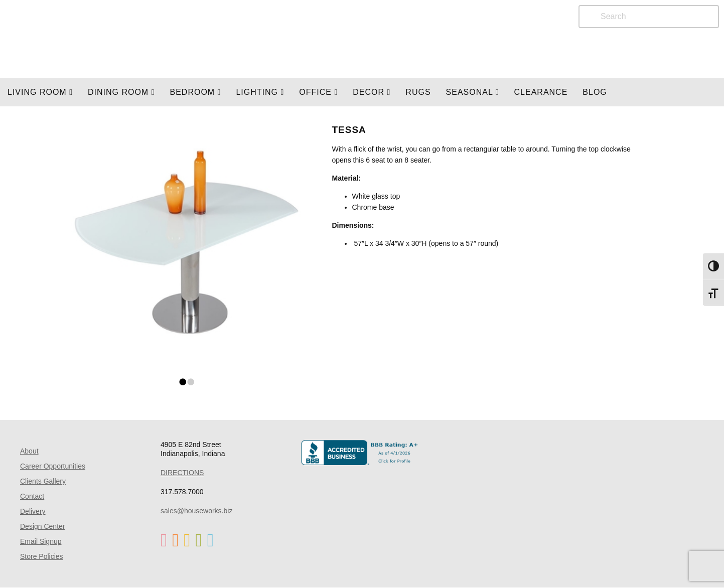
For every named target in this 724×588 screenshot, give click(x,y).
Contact (32, 496)
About (29, 451)
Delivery (33, 511)
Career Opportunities (53, 466)
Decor (372, 92)
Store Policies (42, 556)
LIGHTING (260, 92)
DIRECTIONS (182, 473)
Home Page (129, 39)
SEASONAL (473, 92)
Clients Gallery (43, 481)
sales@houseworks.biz (196, 511)
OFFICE (318, 92)
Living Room (40, 92)
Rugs (418, 92)
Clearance (541, 92)
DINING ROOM (121, 92)
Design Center (43, 526)
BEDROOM (195, 92)
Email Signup (41, 541)
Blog (595, 92)
